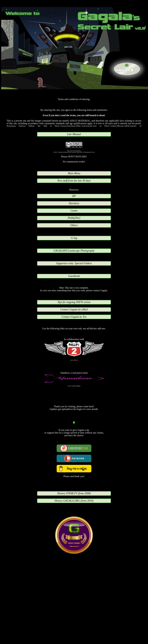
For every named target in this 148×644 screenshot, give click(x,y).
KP (74, 196)
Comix (74, 211)
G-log (74, 238)
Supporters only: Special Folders (74, 263)
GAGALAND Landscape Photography (74, 251)
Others (74, 225)
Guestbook (74, 276)
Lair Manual (74, 134)
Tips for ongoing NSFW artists (74, 302)
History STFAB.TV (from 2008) (74, 493)
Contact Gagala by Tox (74, 317)
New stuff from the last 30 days (74, 181)
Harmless (74, 203)
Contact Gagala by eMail (74, 309)
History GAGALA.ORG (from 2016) (74, 501)
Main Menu (74, 173)
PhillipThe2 (74, 218)
